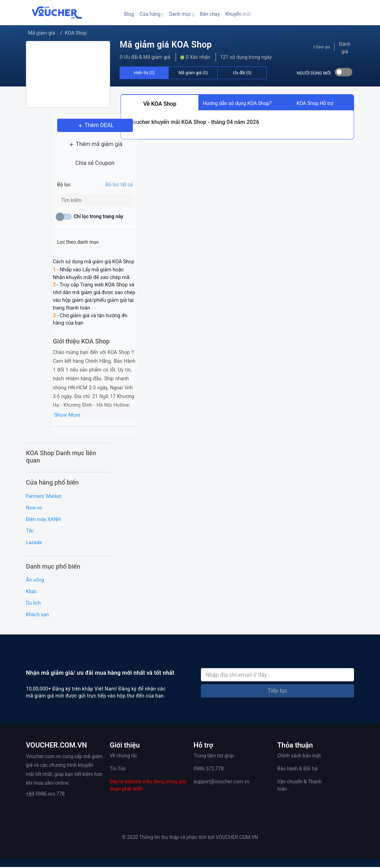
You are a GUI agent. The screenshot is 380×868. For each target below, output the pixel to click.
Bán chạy (210, 14)
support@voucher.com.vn (221, 783)
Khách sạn (37, 616)
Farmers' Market (44, 497)
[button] (151, 14)
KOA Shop (76, 33)
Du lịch (33, 604)
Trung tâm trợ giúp (214, 757)
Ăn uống (35, 581)
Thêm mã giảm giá (68, 148)
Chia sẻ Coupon (68, 166)
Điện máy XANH (43, 520)
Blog (129, 14)
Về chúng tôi (123, 757)
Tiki (30, 532)
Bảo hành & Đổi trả (297, 770)
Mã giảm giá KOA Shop (166, 45)
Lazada (34, 543)
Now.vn (34, 509)
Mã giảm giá (42, 33)
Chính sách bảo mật (299, 757)
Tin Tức (118, 770)
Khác (31, 593)
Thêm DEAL (68, 129)
